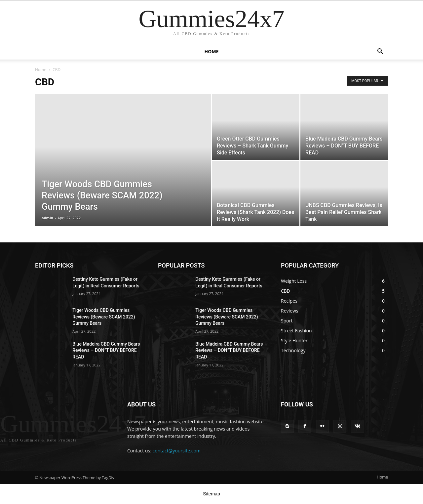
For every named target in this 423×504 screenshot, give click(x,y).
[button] (380, 52)
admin (47, 218)
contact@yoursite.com (177, 451)
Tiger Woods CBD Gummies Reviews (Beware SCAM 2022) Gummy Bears (104, 317)
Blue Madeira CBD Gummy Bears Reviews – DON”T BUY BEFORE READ (106, 350)
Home (212, 51)
